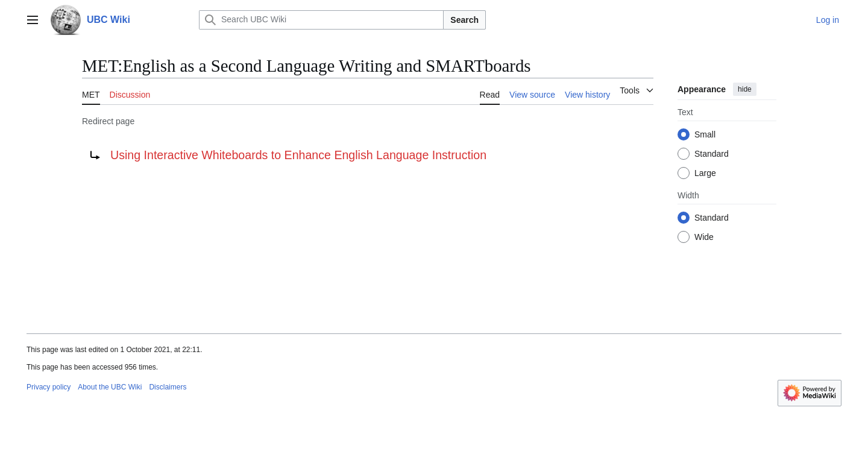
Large (705, 173)
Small (705, 134)
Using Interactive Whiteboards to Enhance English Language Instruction (298, 155)
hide (745, 89)
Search (464, 20)
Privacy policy (49, 387)
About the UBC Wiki (110, 387)
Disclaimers (168, 387)
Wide (704, 237)
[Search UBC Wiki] (321, 20)
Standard (712, 154)
